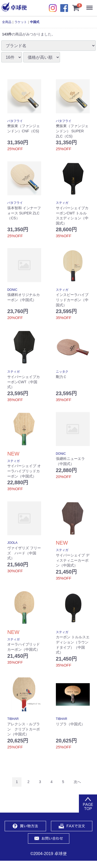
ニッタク (62, 372)
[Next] (77, 782)
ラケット (21, 22)
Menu (91, 5)
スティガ (62, 203)
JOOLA (12, 543)
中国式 (35, 22)
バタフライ (15, 121)
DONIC (12, 290)
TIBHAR (13, 719)
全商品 (7, 22)
